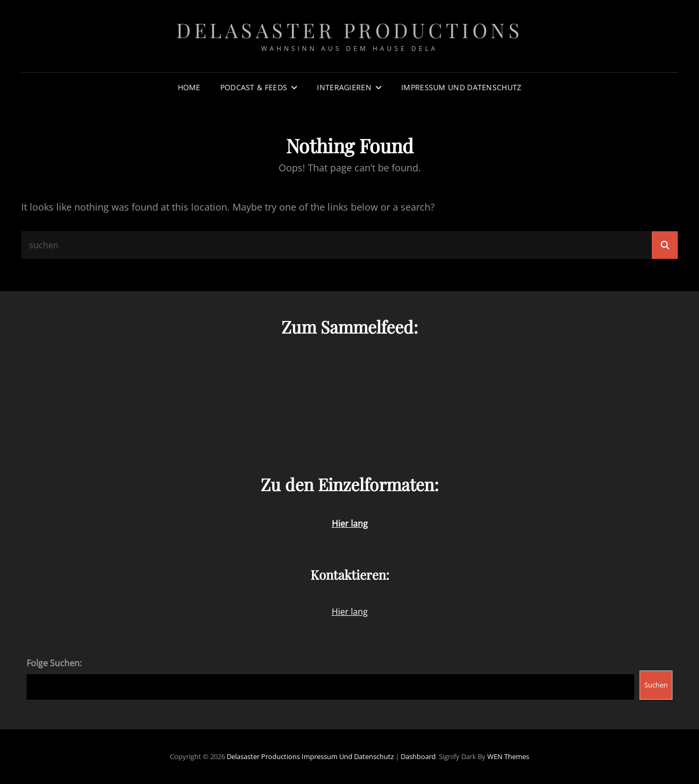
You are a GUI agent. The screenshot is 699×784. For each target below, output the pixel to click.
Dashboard (418, 756)
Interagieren (344, 87)
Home (189, 87)
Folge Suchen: (54, 663)
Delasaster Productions (349, 30)
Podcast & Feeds (254, 87)
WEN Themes (508, 756)
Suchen (656, 685)
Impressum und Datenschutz (461, 87)
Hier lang (350, 612)
